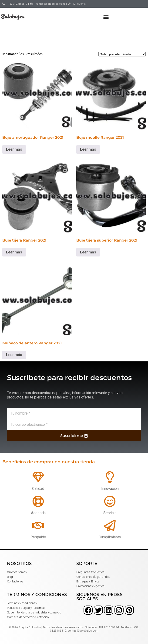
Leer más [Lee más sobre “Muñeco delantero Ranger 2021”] (14, 355)
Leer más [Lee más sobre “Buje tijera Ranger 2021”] (14, 252)
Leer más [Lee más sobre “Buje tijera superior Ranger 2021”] (88, 252)
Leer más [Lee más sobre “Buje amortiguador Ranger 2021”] (14, 149)
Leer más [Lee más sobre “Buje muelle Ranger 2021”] (88, 149)
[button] (106, 17)
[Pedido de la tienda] (122, 54)
